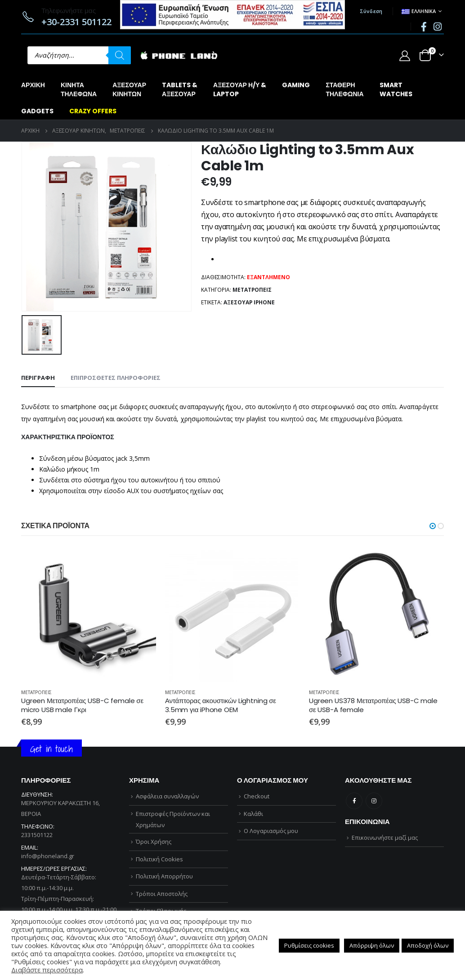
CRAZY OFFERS (93, 111)
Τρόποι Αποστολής (162, 894)
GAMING (296, 85)
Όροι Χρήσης (154, 842)
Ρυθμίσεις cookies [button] (309, 945)
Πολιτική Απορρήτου (164, 876)
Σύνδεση (371, 11)
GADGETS (37, 111)
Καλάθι (253, 814)
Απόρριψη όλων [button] (372, 945)
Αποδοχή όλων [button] (428, 945)
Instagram (374, 801)
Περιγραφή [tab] (38, 378)
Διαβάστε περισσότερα (47, 970)
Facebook (354, 801)
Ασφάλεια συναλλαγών (167, 796)
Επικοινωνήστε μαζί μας (385, 837)
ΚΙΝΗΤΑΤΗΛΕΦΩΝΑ (79, 89)
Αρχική (33, 85)
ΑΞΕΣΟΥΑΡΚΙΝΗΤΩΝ (129, 89)
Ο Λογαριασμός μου (271, 831)
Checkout (257, 796)
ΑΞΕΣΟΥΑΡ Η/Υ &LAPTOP (240, 89)
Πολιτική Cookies (159, 859)
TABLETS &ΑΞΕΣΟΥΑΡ (180, 89)
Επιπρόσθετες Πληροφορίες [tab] (116, 378)
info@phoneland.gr (48, 856)
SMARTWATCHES (396, 89)
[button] (433, 526)
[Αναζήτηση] (120, 55)
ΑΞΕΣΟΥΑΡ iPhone (249, 302)
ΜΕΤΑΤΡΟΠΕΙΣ (252, 290)
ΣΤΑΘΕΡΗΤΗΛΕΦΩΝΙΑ (344, 89)
